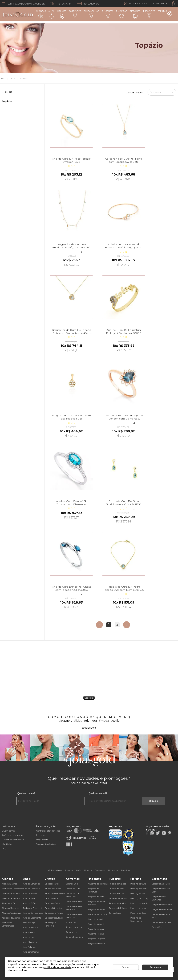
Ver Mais (89, 698)
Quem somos (9, 831)
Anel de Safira (30, 903)
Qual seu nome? (26, 793)
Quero (154, 801)
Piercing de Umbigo (140, 898)
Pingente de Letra (96, 897)
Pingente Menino (96, 934)
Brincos (62, 14)
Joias (13, 79)
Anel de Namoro (31, 894)
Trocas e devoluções (46, 844)
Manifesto (7, 844)
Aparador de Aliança (11, 918)
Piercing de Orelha (139, 889)
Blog (4, 848)
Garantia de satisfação (13, 840)
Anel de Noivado (31, 928)
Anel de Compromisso (33, 913)
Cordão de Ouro (73, 889)
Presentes (149, 14)
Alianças (41, 14)
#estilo (115, 721)
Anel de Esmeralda (32, 884)
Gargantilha (72, 932)
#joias (78, 721)
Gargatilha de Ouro (75, 937)
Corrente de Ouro (74, 902)
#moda (104, 721)
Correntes (75, 14)
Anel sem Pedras (31, 952)
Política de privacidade (13, 835)
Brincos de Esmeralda (55, 894)
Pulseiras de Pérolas (118, 908)
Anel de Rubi (29, 898)
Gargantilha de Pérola (162, 910)
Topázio (24, 79)
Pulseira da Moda (117, 889)
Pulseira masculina (118, 903)
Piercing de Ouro (138, 884)
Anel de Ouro (29, 937)
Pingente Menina (96, 929)
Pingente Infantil (95, 919)
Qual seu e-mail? (98, 793)
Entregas (41, 835)
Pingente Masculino (97, 924)
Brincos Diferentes (53, 908)
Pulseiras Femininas (118, 898)
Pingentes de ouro (74, 927)
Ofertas (165, 13)
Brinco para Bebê (53, 889)
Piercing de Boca (138, 913)
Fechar (126, 967)
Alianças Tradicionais (11, 913)
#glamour (90, 721)
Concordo (155, 967)
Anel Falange (29, 947)
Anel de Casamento (32, 918)
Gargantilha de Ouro (161, 884)
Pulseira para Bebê (117, 884)
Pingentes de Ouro (96, 944)
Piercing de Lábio (138, 908)
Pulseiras (122, 14)
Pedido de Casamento (33, 908)
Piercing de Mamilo (139, 903)
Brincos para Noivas (54, 913)
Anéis (51, 14)
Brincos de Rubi (52, 898)
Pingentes (108, 14)
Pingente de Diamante (98, 884)
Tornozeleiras (115, 913)
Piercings (135, 14)
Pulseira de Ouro (116, 894)
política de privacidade (57, 967)
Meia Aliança (29, 923)
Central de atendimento (48, 831)
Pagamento (42, 840)
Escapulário (157, 927)
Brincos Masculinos (54, 918)
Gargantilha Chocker (161, 922)
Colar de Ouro (72, 884)
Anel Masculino (30, 942)
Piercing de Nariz (138, 894)
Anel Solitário (29, 932)
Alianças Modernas (10, 908)
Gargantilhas (91, 14)
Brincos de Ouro (52, 884)
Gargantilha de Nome (162, 905)
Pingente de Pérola (96, 910)
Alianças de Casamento (12, 889)
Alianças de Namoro (11, 894)
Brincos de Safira (52, 903)
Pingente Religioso (96, 939)
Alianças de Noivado (11, 898)
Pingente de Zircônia (97, 914)
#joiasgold (65, 721)
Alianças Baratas (9, 884)
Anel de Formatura (32, 889)
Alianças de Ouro (9, 903)
